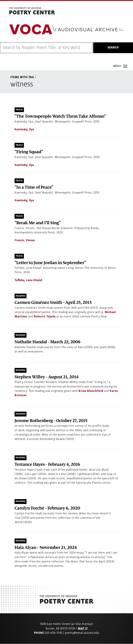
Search (113, 48)
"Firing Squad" (29, 152)
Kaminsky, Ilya (24, 130)
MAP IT (83, 629)
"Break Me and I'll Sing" (38, 223)
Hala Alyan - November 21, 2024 (46, 548)
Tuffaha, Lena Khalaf (28, 280)
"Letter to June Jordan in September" (50, 263)
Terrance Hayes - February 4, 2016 (47, 464)
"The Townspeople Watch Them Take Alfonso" (60, 117)
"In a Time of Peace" (34, 188)
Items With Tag (22, 77)
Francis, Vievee (25, 240)
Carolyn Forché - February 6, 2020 (47, 508)
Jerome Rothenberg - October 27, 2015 (51, 421)
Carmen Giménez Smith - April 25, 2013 (53, 303)
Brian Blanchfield (91, 391)
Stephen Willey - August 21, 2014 (46, 377)
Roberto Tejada (45, 317)
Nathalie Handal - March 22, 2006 (47, 342)
